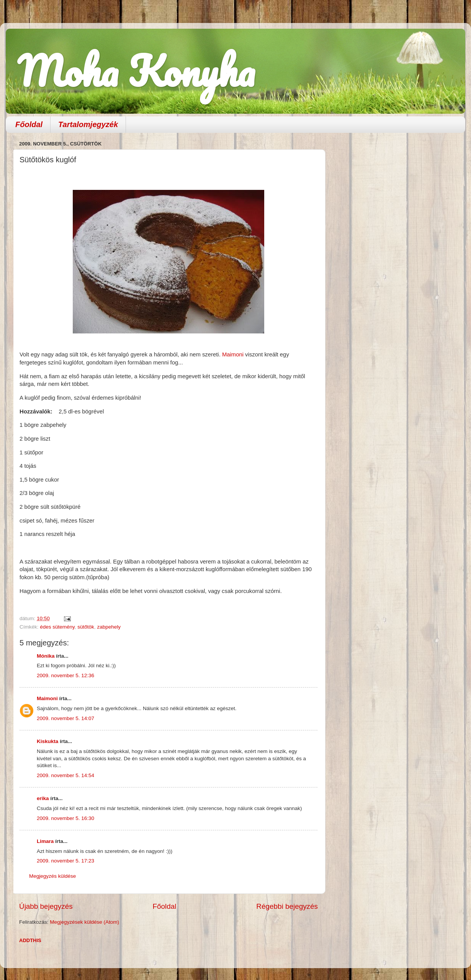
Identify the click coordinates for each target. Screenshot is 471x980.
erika (43, 798)
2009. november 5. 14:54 (65, 775)
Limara (45, 841)
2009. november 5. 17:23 (65, 861)
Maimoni (233, 354)
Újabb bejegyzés (46, 906)
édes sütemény (57, 627)
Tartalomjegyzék (88, 124)
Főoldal (29, 124)
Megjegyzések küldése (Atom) (84, 922)
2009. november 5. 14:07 (65, 718)
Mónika (46, 656)
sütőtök (86, 627)
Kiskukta (47, 741)
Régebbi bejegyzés (287, 906)
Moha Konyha (136, 71)
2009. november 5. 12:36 (65, 675)
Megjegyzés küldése (52, 876)
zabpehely (109, 627)
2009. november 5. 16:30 (65, 818)
